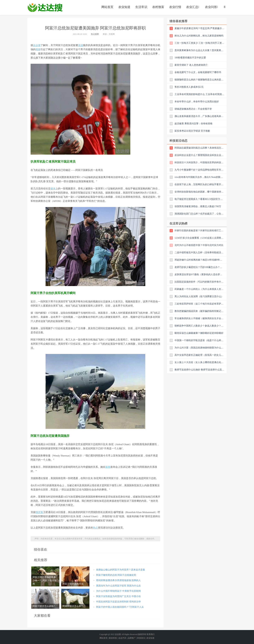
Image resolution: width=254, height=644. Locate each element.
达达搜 (37, 45)
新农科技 (113, 638)
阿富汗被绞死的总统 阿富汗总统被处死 (116, 575)
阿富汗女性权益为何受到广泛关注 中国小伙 (119, 596)
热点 (95, 528)
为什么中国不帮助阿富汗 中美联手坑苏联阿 (119, 591)
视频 (38, 49)
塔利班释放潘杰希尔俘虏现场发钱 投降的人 (119, 580)
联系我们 (151, 634)
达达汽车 (122, 638)
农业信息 (45, 7)
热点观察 (95, 34)
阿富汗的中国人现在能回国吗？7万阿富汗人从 (120, 607)
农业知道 (124, 7)
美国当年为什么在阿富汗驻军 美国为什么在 (119, 586)
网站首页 (107, 7)
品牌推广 (132, 638)
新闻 (108, 467)
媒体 (53, 189)
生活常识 (141, 7)
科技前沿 (141, 638)
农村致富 (158, 7)
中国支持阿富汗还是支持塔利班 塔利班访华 (119, 602)
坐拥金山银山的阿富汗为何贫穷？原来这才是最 (121, 570)
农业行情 (175, 7)
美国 (80, 45)
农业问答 (212, 7)
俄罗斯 (39, 512)
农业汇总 (193, 7)
